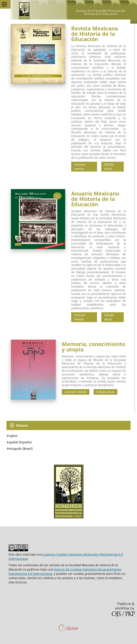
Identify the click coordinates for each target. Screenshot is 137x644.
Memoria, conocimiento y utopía (94, 347)
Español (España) (19, 442)
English (12, 436)
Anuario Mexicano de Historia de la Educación (95, 199)
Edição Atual (109, 167)
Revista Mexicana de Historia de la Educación (95, 34)
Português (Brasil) (20, 449)
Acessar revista (80, 167)
